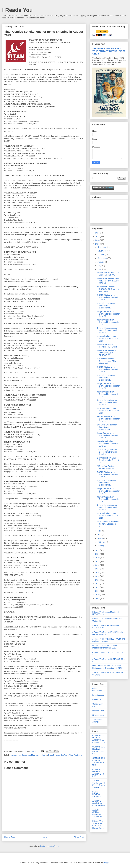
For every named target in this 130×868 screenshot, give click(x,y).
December (102, 247)
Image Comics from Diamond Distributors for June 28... (108, 314)
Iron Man (31, 755)
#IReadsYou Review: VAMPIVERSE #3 (106, 467)
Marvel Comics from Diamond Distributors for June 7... (108, 499)
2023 (98, 244)
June (100, 269)
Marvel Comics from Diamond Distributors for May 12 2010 (105, 647)
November (102, 251)
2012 (98, 587)
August (101, 262)
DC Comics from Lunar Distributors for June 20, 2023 (108, 411)
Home (45, 837)
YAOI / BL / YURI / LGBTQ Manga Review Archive (99, 784)
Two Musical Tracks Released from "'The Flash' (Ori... (107, 361)
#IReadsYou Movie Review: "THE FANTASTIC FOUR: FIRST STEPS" (109, 51)
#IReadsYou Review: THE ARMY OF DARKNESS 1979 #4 (108, 281)
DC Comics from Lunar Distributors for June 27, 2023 (108, 339)
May (100, 531)
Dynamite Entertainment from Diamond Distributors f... (107, 306)
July (99, 266)
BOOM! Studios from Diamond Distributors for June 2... (108, 297)
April (100, 534)
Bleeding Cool (98, 695)
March (100, 538)
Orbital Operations (97, 690)
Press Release (54, 755)
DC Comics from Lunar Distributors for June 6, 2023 (108, 516)
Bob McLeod (98, 699)
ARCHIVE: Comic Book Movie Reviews (99, 803)
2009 (98, 598)
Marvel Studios (41, 755)
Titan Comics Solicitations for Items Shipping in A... (108, 524)
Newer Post (10, 837)
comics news (16, 755)
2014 (98, 580)
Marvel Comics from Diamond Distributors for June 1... (108, 444)
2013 (98, 584)
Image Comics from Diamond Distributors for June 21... (108, 386)
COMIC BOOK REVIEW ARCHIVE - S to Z (99, 773)
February (102, 542)
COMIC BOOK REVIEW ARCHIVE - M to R (99, 761)
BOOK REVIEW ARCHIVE (97, 794)
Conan (24, 755)
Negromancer (98, 715)
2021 (98, 554)
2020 (98, 558)
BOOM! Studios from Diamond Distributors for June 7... (108, 474)
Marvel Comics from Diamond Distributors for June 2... (108, 322)
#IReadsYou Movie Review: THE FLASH (107, 346)
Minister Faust (98, 711)
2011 (98, 591)
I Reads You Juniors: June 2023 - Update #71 (108, 274)
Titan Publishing (76, 755)
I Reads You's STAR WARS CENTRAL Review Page (98, 824)
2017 (98, 569)
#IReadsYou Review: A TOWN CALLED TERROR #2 (107, 353)
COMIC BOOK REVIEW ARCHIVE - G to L (99, 750)
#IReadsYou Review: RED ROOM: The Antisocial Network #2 (109, 640)
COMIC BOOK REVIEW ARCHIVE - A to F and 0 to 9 (99, 739)
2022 (98, 550)
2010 (98, 595)
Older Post (79, 837)
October (101, 254)
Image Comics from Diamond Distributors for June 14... (108, 435)
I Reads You (17, 10)
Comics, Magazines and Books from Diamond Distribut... (107, 330)
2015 (98, 576)
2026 (98, 233)
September (102, 258)
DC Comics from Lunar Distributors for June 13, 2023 (108, 460)
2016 (98, 572)
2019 (98, 561)
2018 (98, 565)
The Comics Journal (97, 721)
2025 (98, 236)
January (101, 546)
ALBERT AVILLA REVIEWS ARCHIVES (97, 813)
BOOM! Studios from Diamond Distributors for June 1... (108, 419)
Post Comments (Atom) (49, 846)
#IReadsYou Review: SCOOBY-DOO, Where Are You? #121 (108, 289)
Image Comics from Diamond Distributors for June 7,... (108, 491)
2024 (98, 240)
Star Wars (65, 755)
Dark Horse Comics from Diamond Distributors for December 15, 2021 (107, 667)
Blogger (106, 863)
